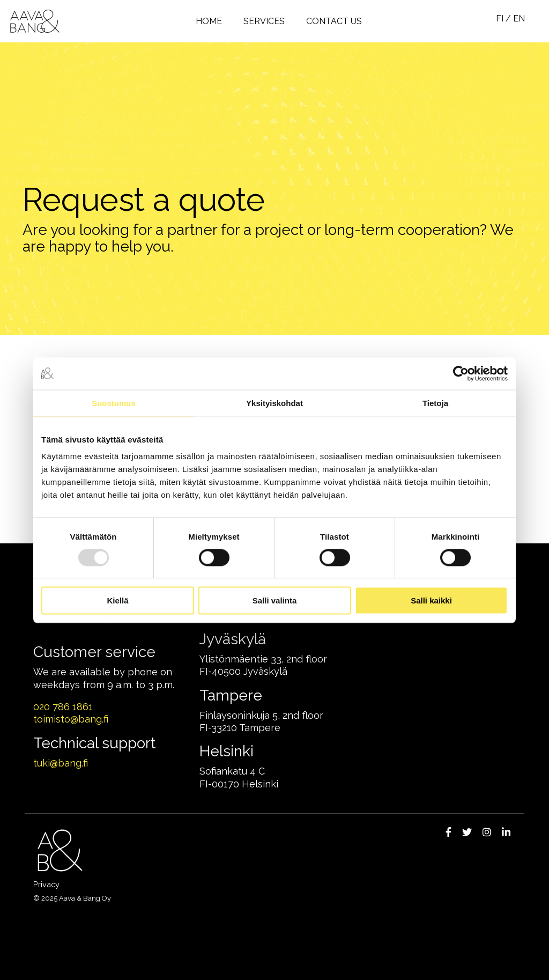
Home (209, 21)
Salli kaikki (431, 600)
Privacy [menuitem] (46, 884)
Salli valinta (275, 600)
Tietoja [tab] (435, 403)
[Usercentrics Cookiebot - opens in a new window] (461, 373)
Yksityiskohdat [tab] (274, 403)
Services (264, 21)
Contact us (334, 21)
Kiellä (117, 600)
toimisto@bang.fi (71, 719)
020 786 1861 (63, 707)
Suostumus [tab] (114, 403)
